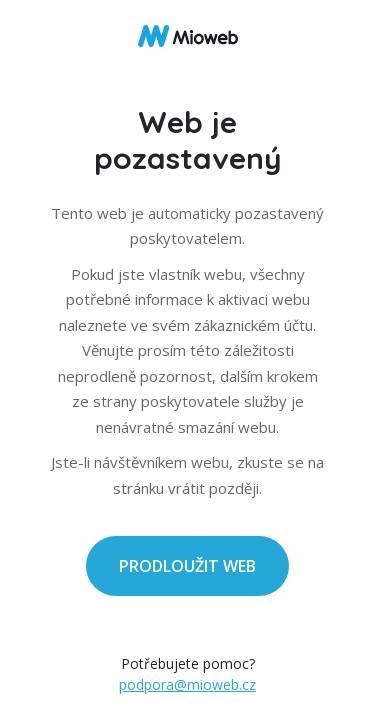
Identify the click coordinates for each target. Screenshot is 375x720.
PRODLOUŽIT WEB (187, 566)
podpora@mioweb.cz (187, 684)
